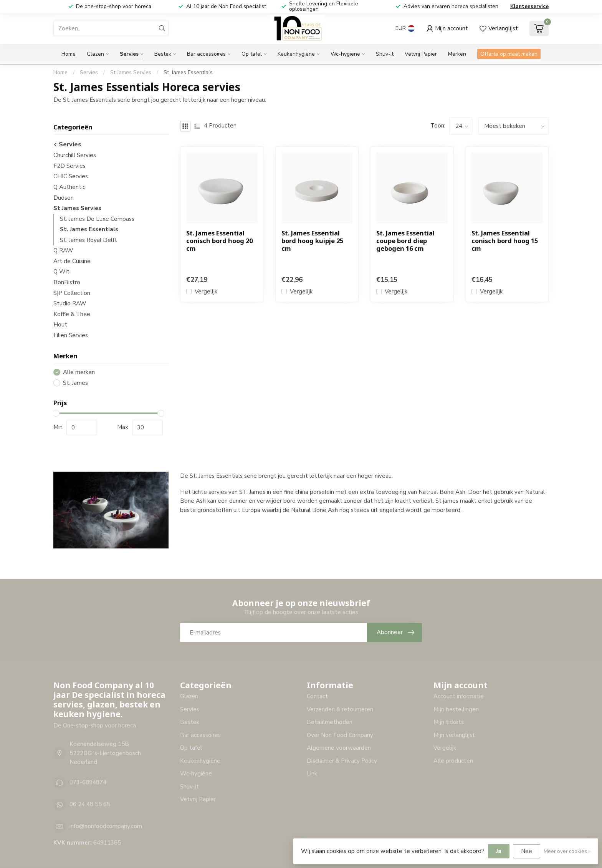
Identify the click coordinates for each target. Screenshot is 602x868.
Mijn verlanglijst (454, 735)
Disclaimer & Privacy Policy (342, 761)
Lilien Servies (71, 335)
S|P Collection (72, 293)
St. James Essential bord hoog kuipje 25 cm (312, 241)
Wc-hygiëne (345, 54)
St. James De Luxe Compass (97, 219)
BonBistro (67, 282)
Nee (527, 851)
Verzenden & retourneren (340, 709)
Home (69, 54)
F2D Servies (69, 166)
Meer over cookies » (567, 851)
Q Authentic (69, 187)
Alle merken (79, 372)
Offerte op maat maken (509, 54)
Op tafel (252, 54)
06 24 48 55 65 (90, 804)
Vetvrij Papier (421, 54)
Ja (499, 851)
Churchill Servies (75, 155)
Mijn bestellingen (456, 709)
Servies (129, 54)
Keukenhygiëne (296, 54)
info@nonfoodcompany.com (106, 826)
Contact (317, 696)
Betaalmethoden (330, 722)
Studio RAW (70, 303)
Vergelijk (206, 292)
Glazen (95, 54)
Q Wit (61, 272)
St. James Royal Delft (88, 240)
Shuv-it (385, 54)
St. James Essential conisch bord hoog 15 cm (505, 241)
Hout (60, 325)
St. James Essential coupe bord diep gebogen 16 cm (405, 241)
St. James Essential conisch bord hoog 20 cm (219, 241)
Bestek (163, 54)
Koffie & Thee (72, 314)
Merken (457, 54)
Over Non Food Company (340, 735)
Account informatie (459, 696)
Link (312, 774)
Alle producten (453, 761)
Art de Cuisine (72, 261)
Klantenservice (529, 6)
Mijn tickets (449, 722)
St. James (75, 383)
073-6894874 (88, 782)
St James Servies (131, 72)
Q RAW (63, 250)
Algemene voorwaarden (339, 748)
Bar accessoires (206, 54)
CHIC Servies (71, 176)
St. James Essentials (188, 72)
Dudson (64, 198)
